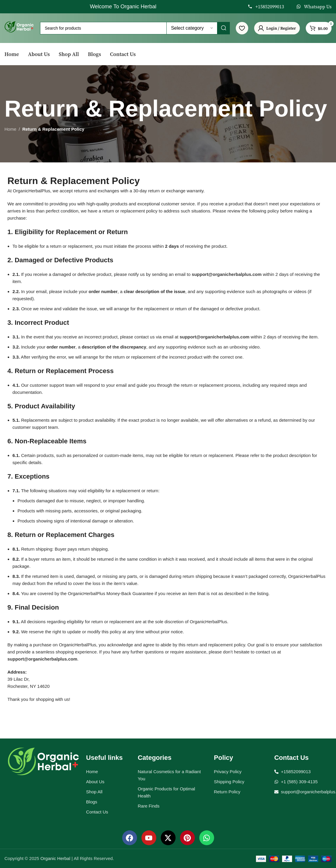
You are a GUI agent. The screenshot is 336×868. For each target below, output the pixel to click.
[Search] (135, 28)
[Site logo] (19, 28)
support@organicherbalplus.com (227, 274)
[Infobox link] (266, 7)
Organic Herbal (56, 858)
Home (10, 129)
